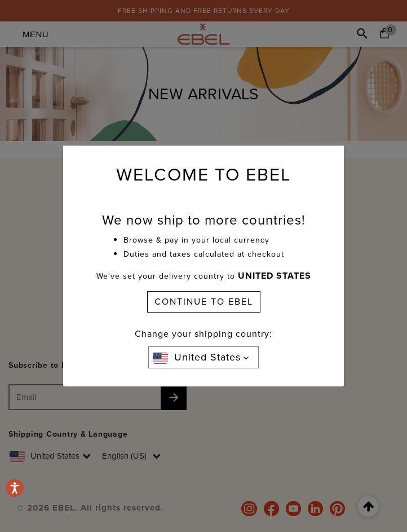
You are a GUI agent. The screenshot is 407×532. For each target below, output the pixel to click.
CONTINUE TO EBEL (204, 302)
